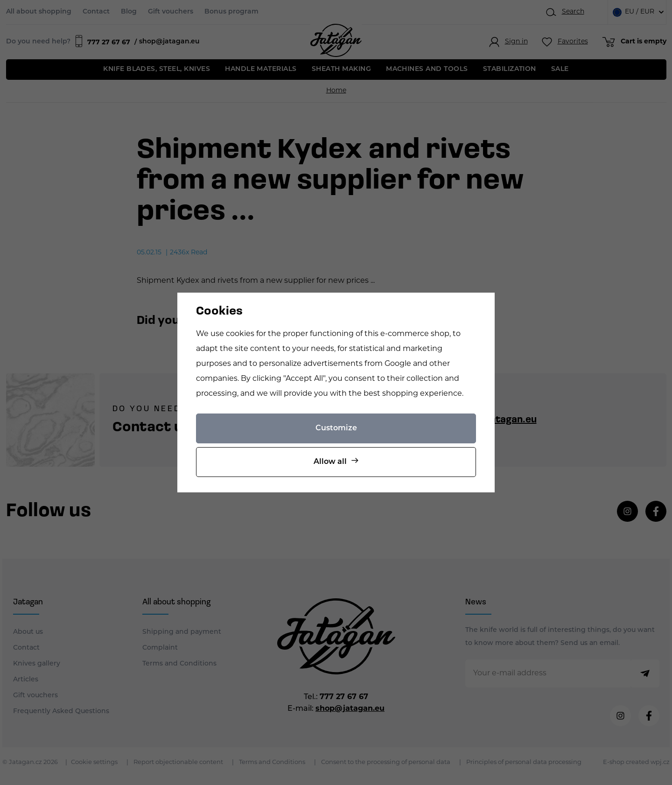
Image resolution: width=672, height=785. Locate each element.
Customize (336, 428)
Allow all (330, 462)
